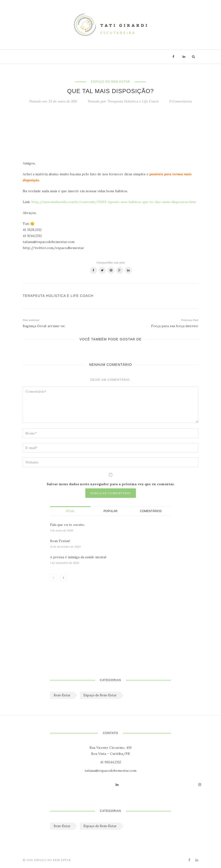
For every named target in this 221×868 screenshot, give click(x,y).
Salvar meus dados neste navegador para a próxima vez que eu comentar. (111, 484)
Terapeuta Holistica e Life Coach (133, 101)
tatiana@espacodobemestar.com (110, 771)
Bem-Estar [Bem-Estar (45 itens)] (62, 695)
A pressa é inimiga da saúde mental (78, 557)
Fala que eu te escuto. (67, 525)
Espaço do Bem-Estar (110, 82)
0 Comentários (181, 101)
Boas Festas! (60, 541)
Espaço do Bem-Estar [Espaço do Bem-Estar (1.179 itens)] (100, 695)
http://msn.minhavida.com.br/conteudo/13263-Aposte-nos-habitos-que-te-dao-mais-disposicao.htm (114, 202)
